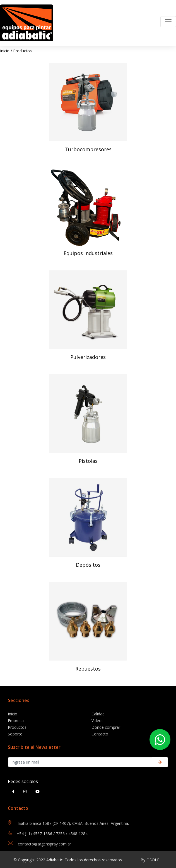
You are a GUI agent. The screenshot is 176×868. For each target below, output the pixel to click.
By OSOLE (150, 860)
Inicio (5, 51)
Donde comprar (106, 727)
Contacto (100, 734)
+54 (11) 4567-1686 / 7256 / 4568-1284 (52, 834)
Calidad (98, 714)
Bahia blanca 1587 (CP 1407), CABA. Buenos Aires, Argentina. (73, 823)
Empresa (16, 721)
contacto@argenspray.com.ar (44, 844)
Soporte (15, 734)
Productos (22, 51)
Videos (97, 721)
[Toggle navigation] (168, 22)
